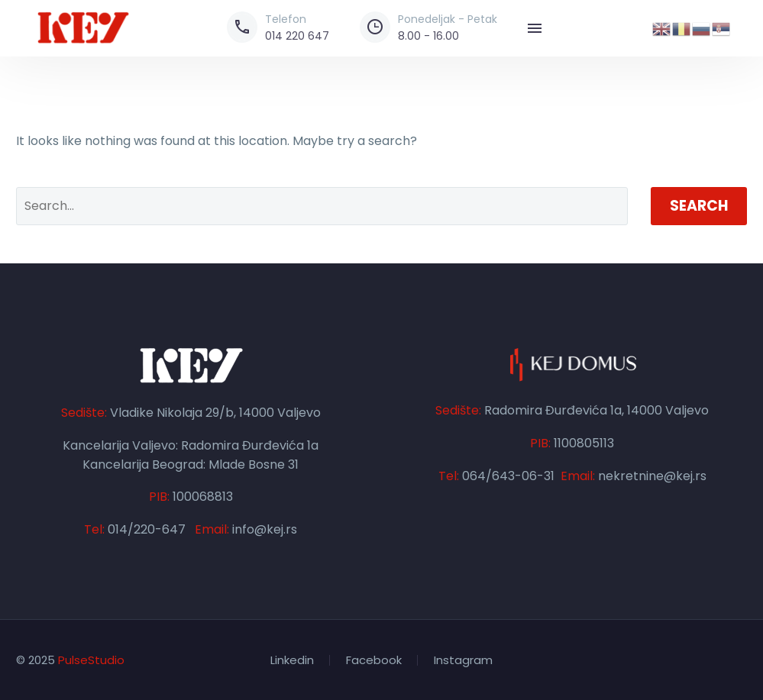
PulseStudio (91, 660)
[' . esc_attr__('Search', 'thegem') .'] (322, 206)
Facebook (374, 661)
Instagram (463, 661)
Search (699, 206)
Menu (535, 28)
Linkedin (292, 661)
